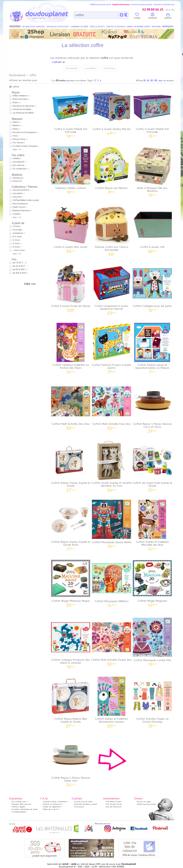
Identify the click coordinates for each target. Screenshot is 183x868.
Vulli (15, 136)
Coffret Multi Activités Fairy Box (112, 405)
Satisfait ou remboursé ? (53, 804)
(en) (25, 812)
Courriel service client (83, 802)
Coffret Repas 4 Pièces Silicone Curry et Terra (152, 406)
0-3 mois (17, 237)
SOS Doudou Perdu (114, 804)
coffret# (57, 62)
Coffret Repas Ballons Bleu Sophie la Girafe (71, 701)
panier (168, 16)
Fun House (18, 143)
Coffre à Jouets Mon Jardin (71, 228)
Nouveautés (71, 68)
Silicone (17, 197)
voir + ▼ (17, 149)
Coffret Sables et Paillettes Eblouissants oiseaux (112, 701)
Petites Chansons (21, 211)
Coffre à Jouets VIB (152, 228)
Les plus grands (21, 190)
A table (16, 214)
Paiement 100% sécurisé (21, 804)
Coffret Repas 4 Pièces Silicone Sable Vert (71, 760)
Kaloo (16, 129)
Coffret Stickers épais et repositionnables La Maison (152, 347)
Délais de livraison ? (51, 809)
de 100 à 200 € (21, 273)
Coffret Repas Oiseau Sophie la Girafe (71, 465)
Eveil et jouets (20, 99)
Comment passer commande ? (55, 802)
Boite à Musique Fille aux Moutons (152, 170)
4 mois (16, 243)
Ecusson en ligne (144, 802)
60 (152, 80)
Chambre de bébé (22, 109)
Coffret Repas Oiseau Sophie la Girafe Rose (71, 524)
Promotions (109, 68)
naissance (18, 233)
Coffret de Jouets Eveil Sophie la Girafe (152, 465)
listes (137, 16)
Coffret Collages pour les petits (152, 287)
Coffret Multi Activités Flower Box (112, 641)
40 (148, 80)
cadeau (16, 158)
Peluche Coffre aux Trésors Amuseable (112, 229)
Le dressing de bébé (23, 113)
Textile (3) (18, 178)
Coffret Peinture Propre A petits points (112, 347)
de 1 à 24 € (20, 263)
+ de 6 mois (19, 250)
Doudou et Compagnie (24, 132)
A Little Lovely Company (25, 146)
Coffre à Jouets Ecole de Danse (71, 287)
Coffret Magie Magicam (152, 582)
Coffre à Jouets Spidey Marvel (112, 110)
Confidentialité (17, 812)
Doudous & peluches (23, 106)
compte (152, 16)
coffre (33, 75)
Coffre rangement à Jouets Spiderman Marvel (112, 288)
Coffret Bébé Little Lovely (26, 200)
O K (123, 15)
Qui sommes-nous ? (20, 802)
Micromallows (20, 204)
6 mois (16, 247)
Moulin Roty (19, 139)
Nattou (16, 125)
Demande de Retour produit (86, 804)
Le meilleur (91, 68)
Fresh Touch (19, 207)
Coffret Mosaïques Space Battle (112, 523)
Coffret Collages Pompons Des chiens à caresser (71, 642)
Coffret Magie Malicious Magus (71, 582)
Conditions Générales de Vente (24, 809)
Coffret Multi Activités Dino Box (71, 405)
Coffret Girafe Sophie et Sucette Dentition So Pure (112, 465)
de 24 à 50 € (20, 266)
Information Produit (113, 802)
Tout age (17, 230)
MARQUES (168, 26)
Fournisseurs (79, 807)
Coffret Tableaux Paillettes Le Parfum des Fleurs (71, 347)
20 (144, 80)
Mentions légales (18, 807)
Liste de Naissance (113, 807)
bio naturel (18, 165)
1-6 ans (16, 226)
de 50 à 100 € (20, 270)
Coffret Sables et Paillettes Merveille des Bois (152, 524)
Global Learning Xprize (146, 804)
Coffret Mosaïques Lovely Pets (152, 641)
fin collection (20, 169)
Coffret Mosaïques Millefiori (112, 582)
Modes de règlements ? (53, 807)
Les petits (18, 193)
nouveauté (18, 162)
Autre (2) (17, 181)
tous (160, 80)
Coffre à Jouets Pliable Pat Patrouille (71, 111)
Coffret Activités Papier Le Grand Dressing (152, 701)
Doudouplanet (17, 75)
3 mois (16, 240)
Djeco (16, 122)
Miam (16, 103)
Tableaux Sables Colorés (71, 169)
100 (156, 80)
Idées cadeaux (20, 96)
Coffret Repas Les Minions (112, 169)
